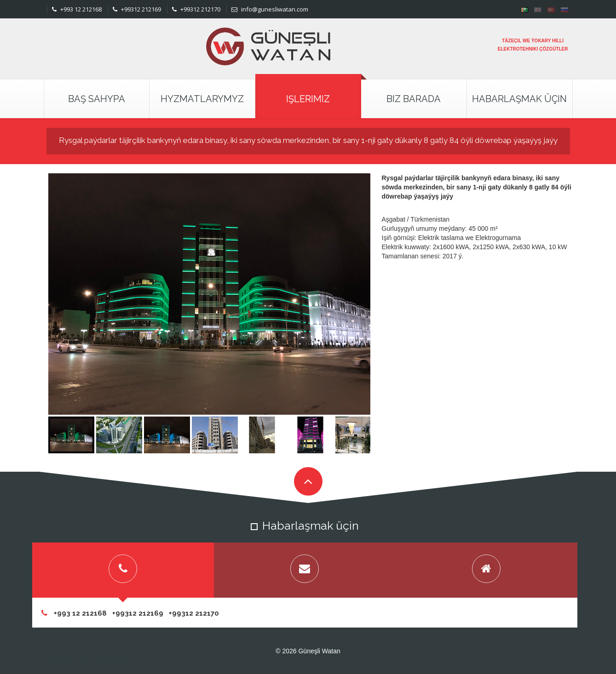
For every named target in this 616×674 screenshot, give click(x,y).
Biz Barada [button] (414, 99)
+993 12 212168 (77, 9)
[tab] (123, 570)
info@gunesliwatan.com (270, 9)
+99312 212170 (196, 9)
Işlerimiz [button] (308, 99)
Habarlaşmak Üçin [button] (519, 99)
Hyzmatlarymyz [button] (202, 99)
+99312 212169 (137, 9)
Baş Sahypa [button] (97, 99)
